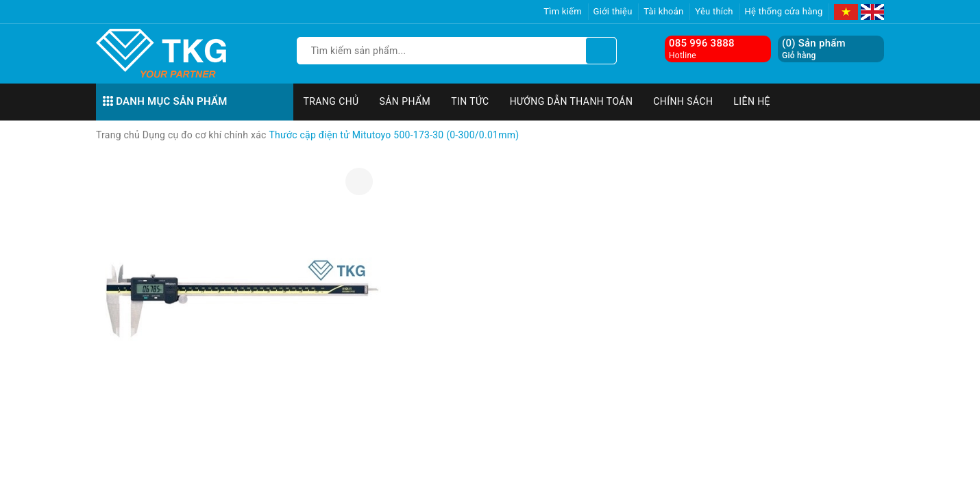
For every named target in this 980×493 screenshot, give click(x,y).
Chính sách (683, 101)
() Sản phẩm (814, 49)
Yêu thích (714, 11)
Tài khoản (663, 11)
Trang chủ (331, 101)
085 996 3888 (702, 43)
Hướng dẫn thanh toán (572, 101)
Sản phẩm (405, 101)
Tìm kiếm (563, 11)
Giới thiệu (613, 11)
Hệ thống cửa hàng (784, 11)
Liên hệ (752, 101)
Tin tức (470, 101)
